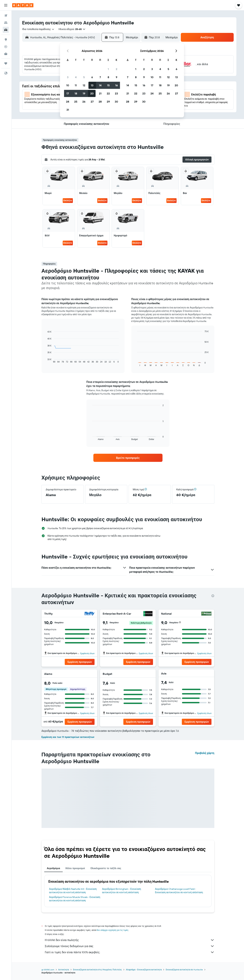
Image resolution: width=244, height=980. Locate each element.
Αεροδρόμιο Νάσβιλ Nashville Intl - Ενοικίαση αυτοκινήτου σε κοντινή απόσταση (73, 891)
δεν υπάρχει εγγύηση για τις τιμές (113, 930)
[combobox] (38, 29)
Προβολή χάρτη (205, 753)
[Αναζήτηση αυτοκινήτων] (6, 30)
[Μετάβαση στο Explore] (6, 40)
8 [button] (108, 77)
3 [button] (68, 77)
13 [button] (92, 85)
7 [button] (100, 77)
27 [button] (92, 102)
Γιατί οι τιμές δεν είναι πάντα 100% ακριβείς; (130, 952)
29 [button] (108, 102)
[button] (6, 5)
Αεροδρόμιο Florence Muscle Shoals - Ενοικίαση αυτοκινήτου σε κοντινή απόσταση (75, 899)
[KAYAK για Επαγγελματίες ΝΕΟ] (6, 54)
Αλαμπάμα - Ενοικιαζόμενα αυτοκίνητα (144, 970)
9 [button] (116, 77)
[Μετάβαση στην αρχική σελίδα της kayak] (23, 5)
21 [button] (100, 93)
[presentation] (213, 596)
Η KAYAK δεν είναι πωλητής (130, 940)
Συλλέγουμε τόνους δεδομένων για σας (130, 946)
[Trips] (6, 63)
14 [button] (100, 85)
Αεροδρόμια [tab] (54, 868)
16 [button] (116, 85)
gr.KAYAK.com (48, 970)
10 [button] (68, 85)
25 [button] (76, 102)
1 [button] (108, 69)
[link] (128, 458)
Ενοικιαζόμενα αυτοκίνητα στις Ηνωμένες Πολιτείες (97, 970)
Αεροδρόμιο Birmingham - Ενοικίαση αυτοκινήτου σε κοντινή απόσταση (121, 891)
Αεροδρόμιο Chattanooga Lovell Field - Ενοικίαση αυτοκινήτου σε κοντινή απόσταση (179, 891)
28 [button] (100, 102)
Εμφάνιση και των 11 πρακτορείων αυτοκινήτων (68, 737)
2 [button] (116, 69)
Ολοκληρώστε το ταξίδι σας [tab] (106, 868)
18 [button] (76, 93)
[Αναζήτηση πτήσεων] (6, 16)
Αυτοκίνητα (64, 970)
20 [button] (92, 93)
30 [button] (116, 102)
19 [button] (84, 93)
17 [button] (68, 93)
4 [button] (76, 77)
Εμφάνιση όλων (87, 653)
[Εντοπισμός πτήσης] (6, 47)
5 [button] (84, 77)
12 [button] (84, 85)
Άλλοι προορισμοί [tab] (75, 868)
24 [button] (68, 102)
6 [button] (92, 77)
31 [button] (68, 110)
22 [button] (108, 93)
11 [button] (76, 85)
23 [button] (116, 93)
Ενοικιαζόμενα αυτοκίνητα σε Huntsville (184, 970)
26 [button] (84, 102)
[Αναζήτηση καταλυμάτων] (6, 23)
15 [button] (108, 85)
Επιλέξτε (68, 200)
